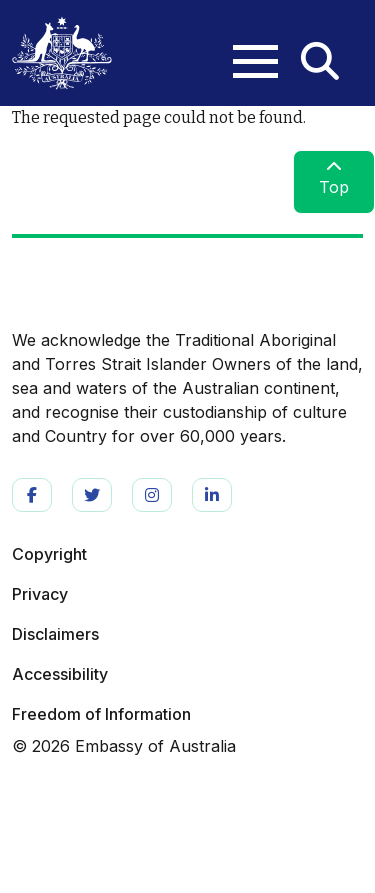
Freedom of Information (101, 714)
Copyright (49, 554)
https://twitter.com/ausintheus (92, 495)
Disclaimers (55, 634)
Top (334, 178)
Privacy (40, 594)
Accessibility (60, 674)
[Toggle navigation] (245, 46)
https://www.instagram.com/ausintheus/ (152, 495)
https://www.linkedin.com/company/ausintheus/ (212, 495)
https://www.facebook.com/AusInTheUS (32, 495)
